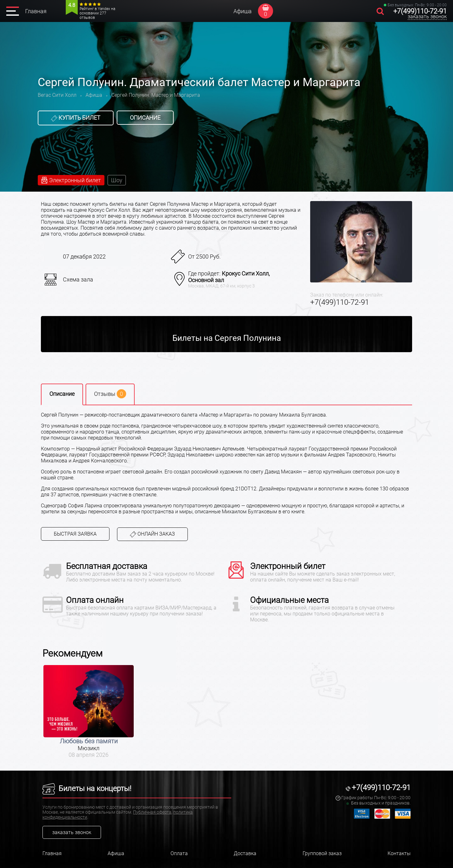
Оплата (179, 853)
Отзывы (110, 394)
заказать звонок (427, 16)
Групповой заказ (322, 853)
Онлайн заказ (152, 534)
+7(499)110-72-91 (420, 11)
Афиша (243, 11)
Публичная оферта (152, 812)
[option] (89, 712)
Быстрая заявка (75, 534)
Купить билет (76, 118)
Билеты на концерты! (87, 789)
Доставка (245, 853)
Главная (36, 11)
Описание (145, 118)
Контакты (399, 853)
